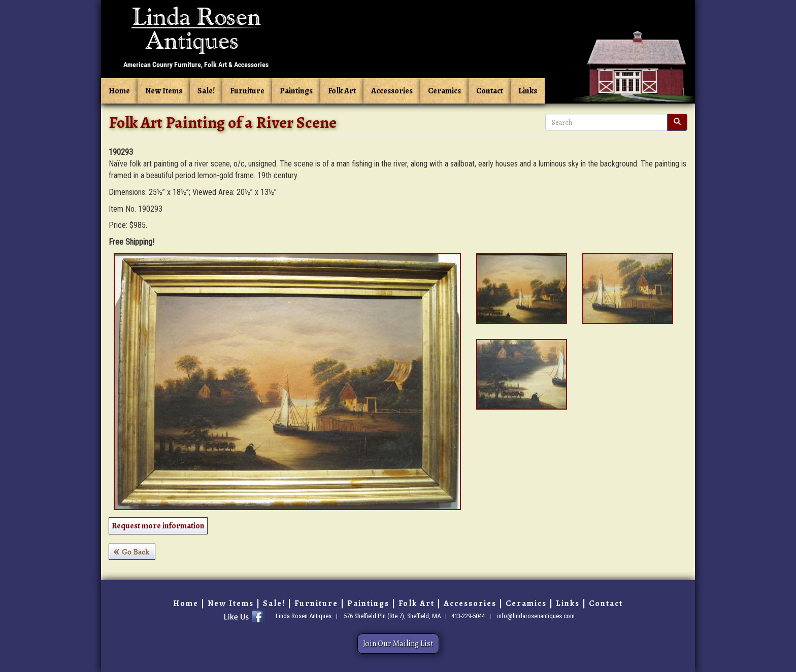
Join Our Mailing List (398, 644)
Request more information (158, 526)
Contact (490, 91)
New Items (164, 91)
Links (528, 91)
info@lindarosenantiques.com (536, 616)
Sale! (206, 91)
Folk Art (342, 91)
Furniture (247, 91)
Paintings (296, 91)
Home (119, 91)
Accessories (392, 91)
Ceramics (444, 91)
